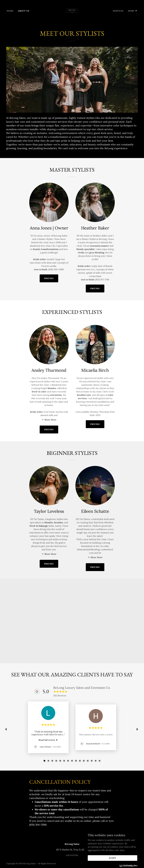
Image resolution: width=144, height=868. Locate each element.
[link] (72, 11)
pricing (49, 430)
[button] (133, 11)
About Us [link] (24, 11)
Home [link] (10, 11)
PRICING (49, 278)
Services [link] (118, 11)
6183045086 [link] (72, 855)
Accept (112, 858)
